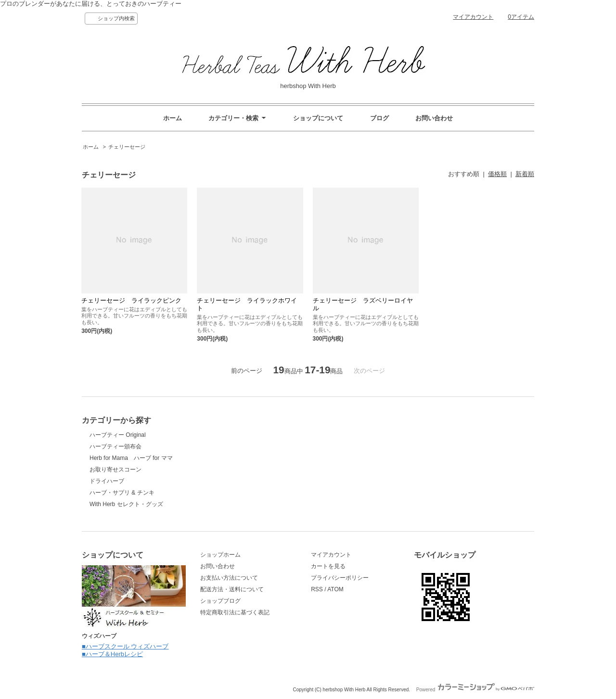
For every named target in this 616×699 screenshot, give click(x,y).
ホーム (173, 118)
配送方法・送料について (232, 589)
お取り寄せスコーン (115, 470)
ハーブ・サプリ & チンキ (122, 493)
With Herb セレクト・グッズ (126, 504)
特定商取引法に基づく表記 (235, 612)
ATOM (335, 589)
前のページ (247, 371)
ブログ (379, 118)
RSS (317, 589)
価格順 (497, 174)
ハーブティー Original (118, 435)
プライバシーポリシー (340, 578)
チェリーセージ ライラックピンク (131, 300)
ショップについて (318, 118)
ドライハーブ (107, 481)
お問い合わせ (434, 118)
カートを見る (328, 566)
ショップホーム (220, 555)
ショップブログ (220, 601)
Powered (475, 690)
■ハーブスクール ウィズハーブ (125, 646)
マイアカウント (473, 17)
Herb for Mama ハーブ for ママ (131, 458)
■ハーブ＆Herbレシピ (112, 654)
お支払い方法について (229, 578)
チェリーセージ (127, 147)
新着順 (525, 174)
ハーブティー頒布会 (115, 446)
